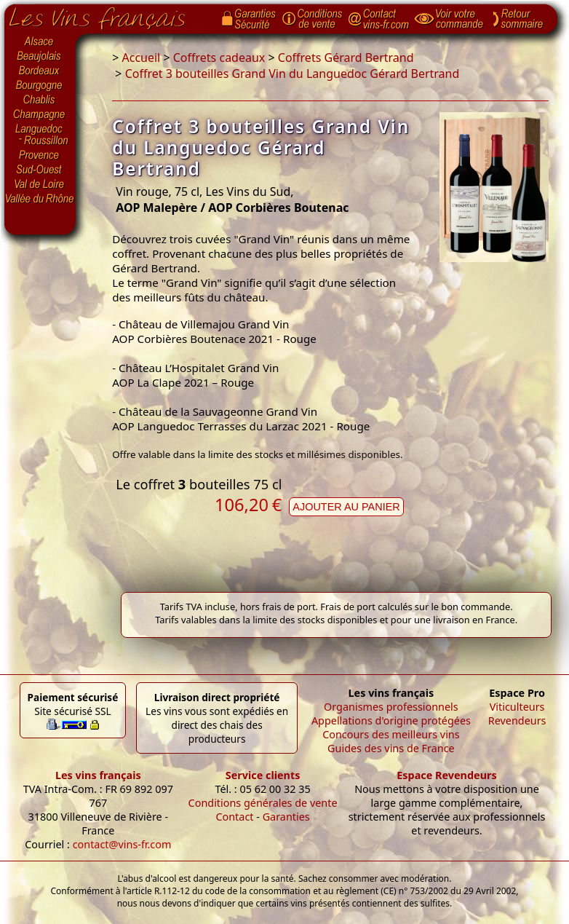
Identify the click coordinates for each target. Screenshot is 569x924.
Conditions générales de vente (263, 803)
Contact (234, 817)
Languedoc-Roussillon (40, 135)
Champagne (40, 115)
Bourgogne (40, 86)
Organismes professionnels (391, 707)
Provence (40, 155)
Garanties (286, 817)
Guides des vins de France (391, 748)
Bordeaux (40, 71)
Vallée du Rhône (40, 199)
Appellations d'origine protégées (391, 720)
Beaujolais (40, 56)
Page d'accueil (108, 15)
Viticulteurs (517, 707)
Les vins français (98, 775)
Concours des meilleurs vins (391, 734)
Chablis (40, 100)
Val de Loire (40, 184)
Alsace (40, 42)
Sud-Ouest (40, 170)
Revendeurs (517, 720)
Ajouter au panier (346, 507)
